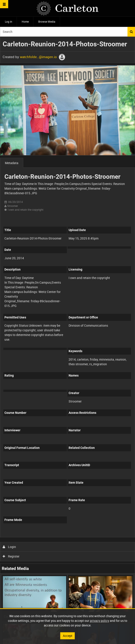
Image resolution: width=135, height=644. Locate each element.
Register (11, 556)
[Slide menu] (4, 4)
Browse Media (47, 22)
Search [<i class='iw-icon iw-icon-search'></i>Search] (131, 32)
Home (25, 22)
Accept (68, 636)
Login (9, 547)
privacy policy (99, 621)
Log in (9, 22)
